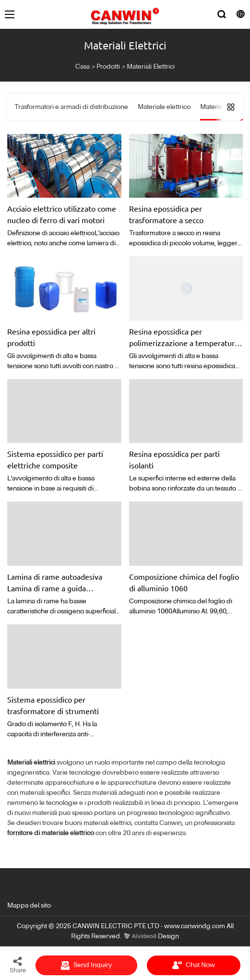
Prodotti (108, 67)
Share (18, 965)
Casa (83, 67)
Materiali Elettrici (151, 67)
